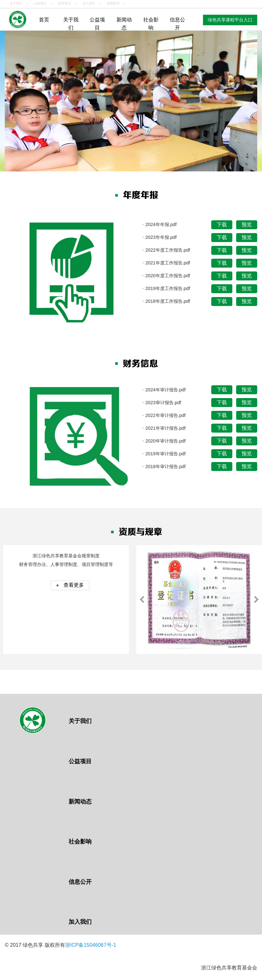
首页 (44, 20)
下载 (222, 225)
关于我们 (16, 3)
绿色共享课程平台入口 (230, 20)
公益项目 (40, 3)
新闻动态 (124, 24)
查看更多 (70, 585)
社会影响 (151, 24)
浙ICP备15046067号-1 (91, 945)
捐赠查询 (113, 3)
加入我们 (89, 3)
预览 (247, 225)
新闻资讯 (64, 3)
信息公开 (177, 24)
